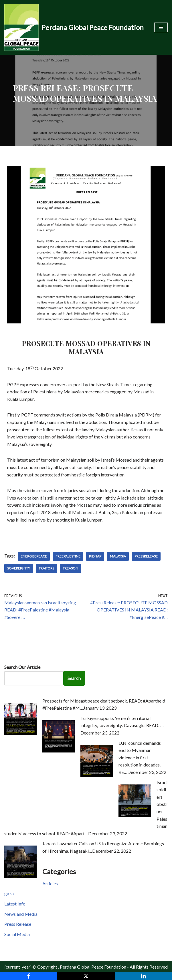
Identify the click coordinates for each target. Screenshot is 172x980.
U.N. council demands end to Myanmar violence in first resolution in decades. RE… (140, 757)
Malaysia (118, 556)
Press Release (18, 924)
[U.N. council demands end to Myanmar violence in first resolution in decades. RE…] (97, 775)
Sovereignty (19, 568)
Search (74, 678)
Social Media (17, 934)
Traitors (46, 568)
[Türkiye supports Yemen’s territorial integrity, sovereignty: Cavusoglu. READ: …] (59, 751)
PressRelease (146, 556)
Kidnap (95, 556)
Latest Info (15, 904)
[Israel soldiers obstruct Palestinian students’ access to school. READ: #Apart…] (135, 815)
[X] (86, 976)
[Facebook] (29, 976)
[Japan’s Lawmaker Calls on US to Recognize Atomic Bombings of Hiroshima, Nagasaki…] (20, 876)
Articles (50, 883)
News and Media (21, 914)
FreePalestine (68, 556)
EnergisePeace (34, 556)
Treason (70, 568)
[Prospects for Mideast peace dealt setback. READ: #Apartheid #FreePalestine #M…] (20, 733)
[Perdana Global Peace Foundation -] (74, 27)
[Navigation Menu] (161, 27)
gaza (9, 893)
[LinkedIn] (143, 976)
